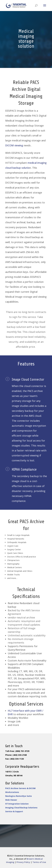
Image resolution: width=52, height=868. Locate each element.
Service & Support (13, 811)
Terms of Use (39, 862)
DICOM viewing (14, 145)
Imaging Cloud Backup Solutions (20, 807)
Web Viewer (11, 800)
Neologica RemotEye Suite (17, 796)
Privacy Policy (23, 862)
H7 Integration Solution (16, 803)
